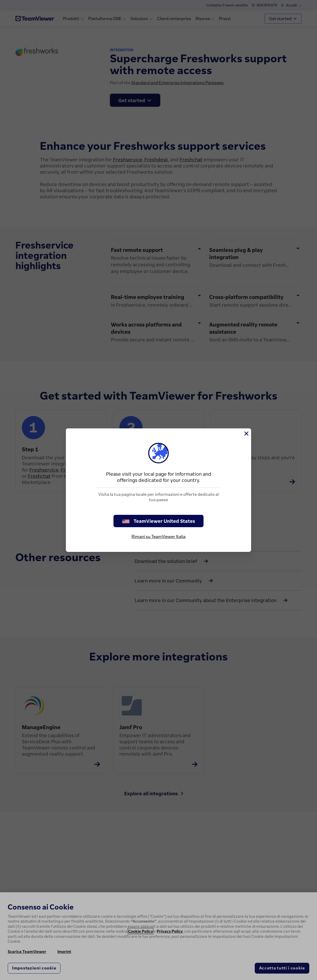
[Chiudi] (246, 434)
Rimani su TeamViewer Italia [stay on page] (158, 536)
